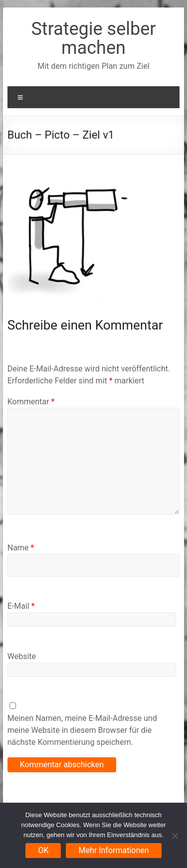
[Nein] (175, 836)
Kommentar (31, 402)
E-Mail (21, 606)
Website (22, 656)
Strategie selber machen (93, 38)
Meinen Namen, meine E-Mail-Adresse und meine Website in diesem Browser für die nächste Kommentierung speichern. (82, 730)
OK (43, 850)
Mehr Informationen (113, 850)
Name (21, 548)
